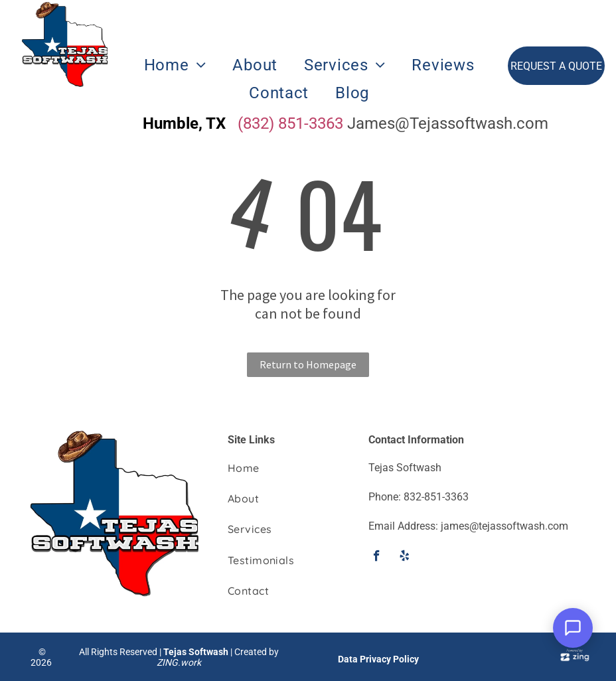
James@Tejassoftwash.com (448, 123)
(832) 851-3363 (290, 123)
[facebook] (377, 558)
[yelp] (405, 558)
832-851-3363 (436, 497)
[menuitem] (175, 65)
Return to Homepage (308, 364)
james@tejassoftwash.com (504, 526)
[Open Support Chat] (573, 628)
